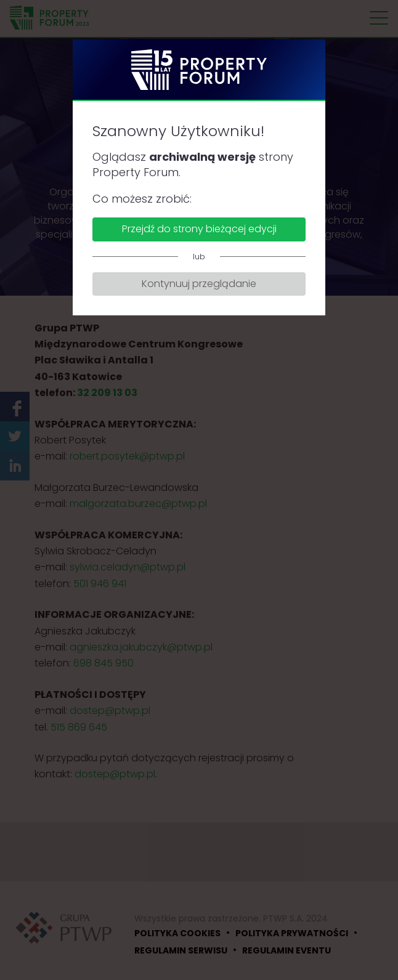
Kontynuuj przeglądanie (199, 284)
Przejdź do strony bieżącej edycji (199, 229)
